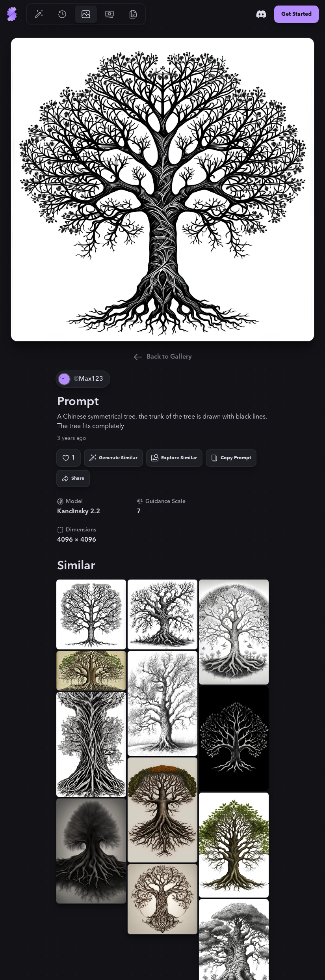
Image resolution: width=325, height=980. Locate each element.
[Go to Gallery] (86, 14)
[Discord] (261, 14)
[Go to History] (62, 14)
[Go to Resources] (133, 14)
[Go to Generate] (39, 14)
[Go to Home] (12, 14)
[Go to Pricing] (110, 14)
